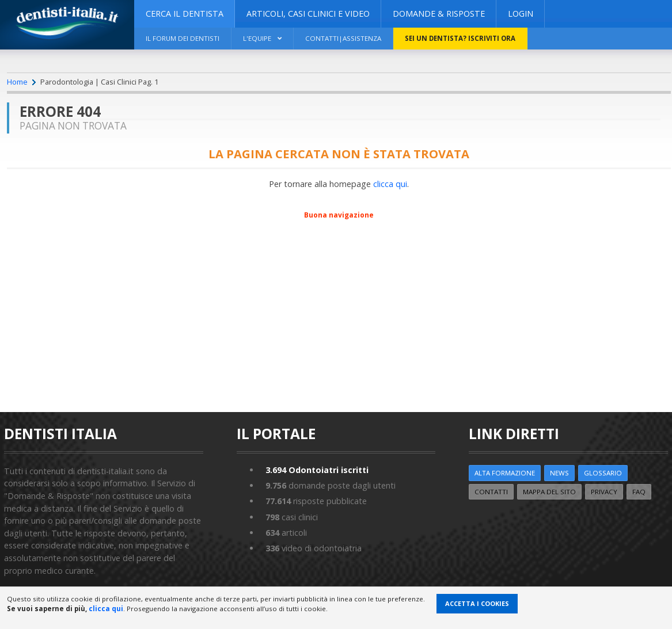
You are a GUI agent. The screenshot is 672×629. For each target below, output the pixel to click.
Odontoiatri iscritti (317, 470)
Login (521, 14)
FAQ (639, 492)
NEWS (559, 473)
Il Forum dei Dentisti (183, 38)
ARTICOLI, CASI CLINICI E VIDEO (308, 14)
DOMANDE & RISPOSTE (439, 14)
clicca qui (390, 184)
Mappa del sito (549, 492)
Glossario (603, 473)
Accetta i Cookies (477, 603)
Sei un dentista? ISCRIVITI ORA (460, 38)
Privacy (604, 492)
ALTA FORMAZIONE (505, 473)
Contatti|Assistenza (343, 38)
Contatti (491, 492)
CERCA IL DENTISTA (185, 14)
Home (17, 82)
